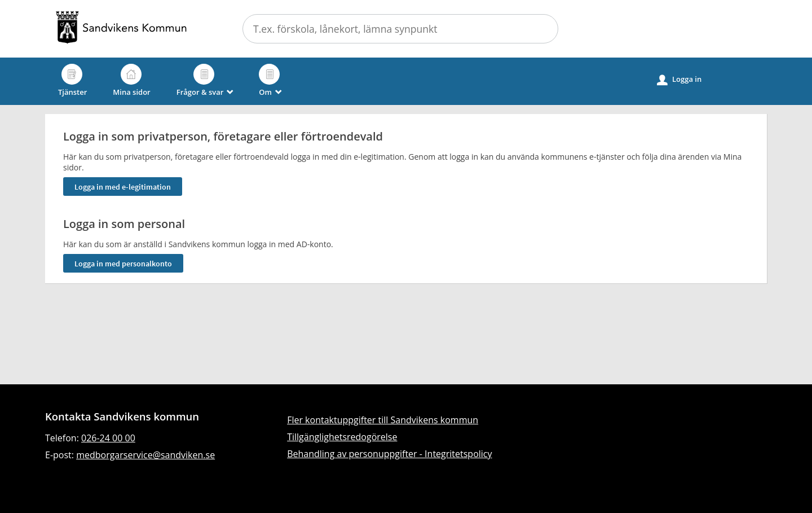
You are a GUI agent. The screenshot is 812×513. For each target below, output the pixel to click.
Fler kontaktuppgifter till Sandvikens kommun (383, 420)
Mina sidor (131, 80)
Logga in (679, 80)
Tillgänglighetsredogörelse (342, 437)
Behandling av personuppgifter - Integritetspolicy (389, 454)
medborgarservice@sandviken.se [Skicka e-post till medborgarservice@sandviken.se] (145, 455)
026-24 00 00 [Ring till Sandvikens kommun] (108, 438)
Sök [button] (543, 29)
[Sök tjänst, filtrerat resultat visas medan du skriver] (400, 29)
